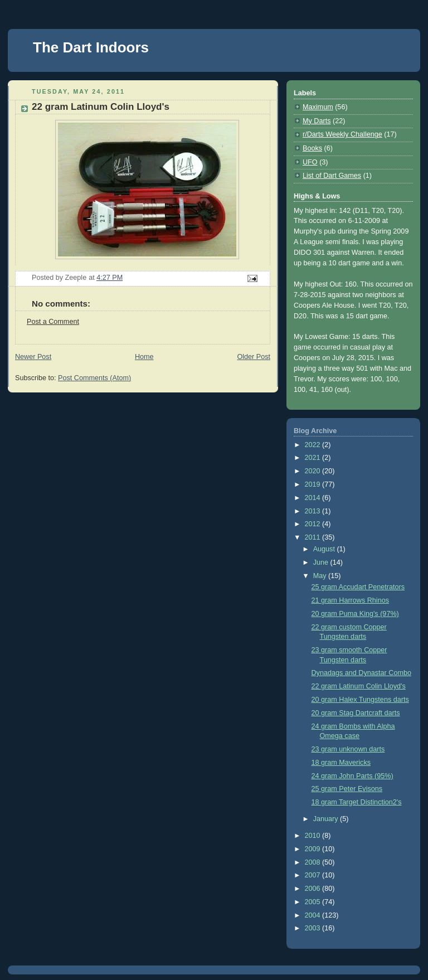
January (327, 819)
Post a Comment (53, 322)
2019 (314, 484)
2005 (314, 902)
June (322, 562)
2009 (314, 849)
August (325, 549)
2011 (314, 537)
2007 (314, 875)
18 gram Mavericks (341, 763)
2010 (314, 836)
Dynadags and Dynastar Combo (361, 673)
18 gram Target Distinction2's (357, 802)
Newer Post (33, 357)
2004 (314, 915)
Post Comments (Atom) (94, 378)
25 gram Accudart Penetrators (358, 587)
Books (312, 148)
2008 (314, 862)
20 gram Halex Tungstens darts (360, 700)
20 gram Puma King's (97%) (355, 614)
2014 (314, 498)
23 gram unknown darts (348, 749)
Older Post (254, 357)
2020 (314, 471)
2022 (314, 445)
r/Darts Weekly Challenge (342, 134)
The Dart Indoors (91, 47)
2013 (314, 511)
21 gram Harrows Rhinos (350, 600)
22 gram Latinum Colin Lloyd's (359, 686)
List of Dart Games (332, 176)
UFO (310, 162)
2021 (314, 458)
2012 (314, 524)
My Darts (317, 121)
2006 (314, 889)
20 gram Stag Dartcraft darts (356, 713)
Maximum (318, 107)
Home (144, 357)
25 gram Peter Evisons (347, 789)
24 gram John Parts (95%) (352, 776)
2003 (314, 928)
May (321, 576)
